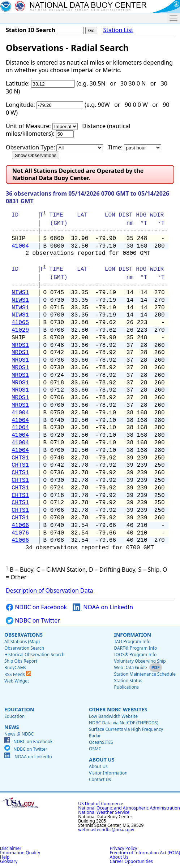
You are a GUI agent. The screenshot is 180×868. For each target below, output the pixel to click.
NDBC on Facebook (36, 607)
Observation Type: (30, 147)
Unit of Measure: (28, 126)
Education (19, 709)
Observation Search (24, 648)
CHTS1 (20, 458)
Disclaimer (11, 848)
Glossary (9, 861)
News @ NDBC (19, 734)
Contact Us (100, 779)
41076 (20, 533)
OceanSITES (101, 742)
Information (132, 635)
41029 (20, 330)
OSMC (95, 749)
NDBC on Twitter (33, 621)
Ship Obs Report (21, 661)
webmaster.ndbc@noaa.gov (106, 830)
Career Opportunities (131, 861)
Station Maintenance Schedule (145, 674)
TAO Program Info (132, 642)
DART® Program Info (135, 648)
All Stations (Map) (22, 642)
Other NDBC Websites (118, 709)
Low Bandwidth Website (113, 716)
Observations (23, 635)
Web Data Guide (130, 668)
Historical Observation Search (34, 655)
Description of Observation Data (49, 590)
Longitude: (20, 105)
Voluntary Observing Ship (140, 661)
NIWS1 (20, 293)
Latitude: (18, 83)
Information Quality (20, 853)
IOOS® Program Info (135, 655)
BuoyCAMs (15, 668)
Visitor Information (108, 773)
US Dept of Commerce (101, 804)
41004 (20, 246)
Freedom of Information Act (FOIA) (145, 853)
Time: (115, 147)
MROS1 (20, 345)
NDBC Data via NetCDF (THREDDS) (124, 723)
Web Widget (17, 681)
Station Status (128, 681)
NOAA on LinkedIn (103, 607)
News (12, 727)
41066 (20, 525)
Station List (118, 30)
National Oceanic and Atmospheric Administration (129, 808)
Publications (126, 687)
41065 (20, 323)
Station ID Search (31, 30)
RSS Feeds (18, 674)
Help (5, 857)
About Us (102, 760)
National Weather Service (104, 812)
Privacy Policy (124, 848)
